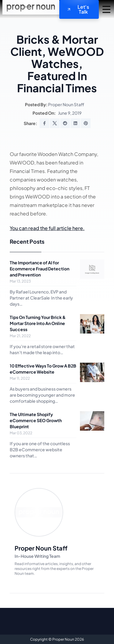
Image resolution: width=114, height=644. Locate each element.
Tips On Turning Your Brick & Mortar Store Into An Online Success (38, 323)
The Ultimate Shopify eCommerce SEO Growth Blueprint (36, 420)
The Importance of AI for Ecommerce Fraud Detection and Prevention (40, 269)
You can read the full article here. (47, 228)
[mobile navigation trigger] (106, 9)
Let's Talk (78, 9)
